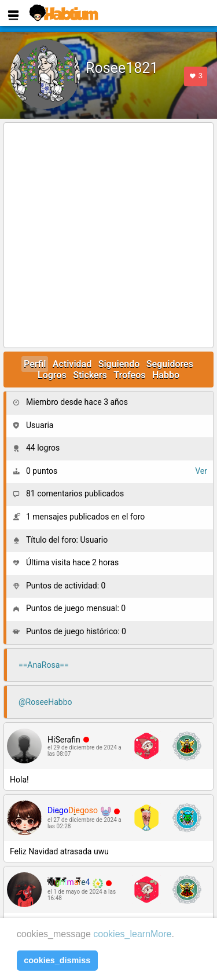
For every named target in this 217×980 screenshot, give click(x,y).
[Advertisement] (108, 236)
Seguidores (170, 364)
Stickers (90, 375)
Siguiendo (119, 364)
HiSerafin (64, 740)
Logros (52, 375)
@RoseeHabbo (45, 702)
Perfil (35, 364)
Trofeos (129, 375)
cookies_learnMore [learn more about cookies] (132, 934)
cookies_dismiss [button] (57, 960)
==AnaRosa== (44, 665)
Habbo (166, 375)
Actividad (72, 364)
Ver (201, 471)
